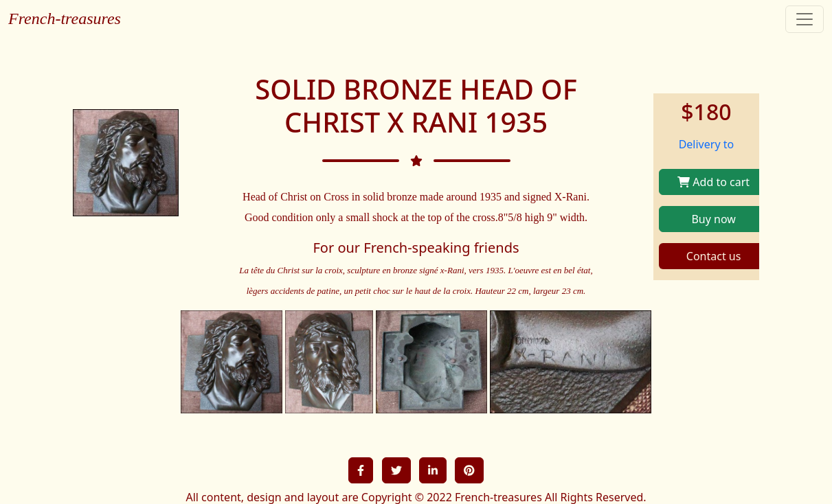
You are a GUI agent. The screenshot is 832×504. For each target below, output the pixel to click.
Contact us (714, 256)
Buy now (713, 219)
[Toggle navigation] (805, 19)
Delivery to (707, 144)
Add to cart (713, 182)
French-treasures (65, 19)
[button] (361, 470)
